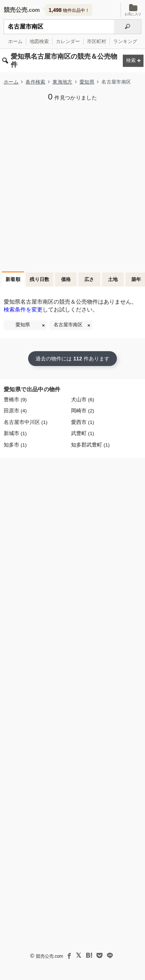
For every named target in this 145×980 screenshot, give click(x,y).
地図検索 (39, 41)
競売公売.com (50, 956)
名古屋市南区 (68, 325)
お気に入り (133, 10)
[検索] (128, 27)
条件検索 (35, 82)
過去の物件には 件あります (72, 359)
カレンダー (68, 41)
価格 (66, 279)
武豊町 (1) (82, 433)
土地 (113, 279)
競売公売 (16, 10)
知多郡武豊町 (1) (90, 445)
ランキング (125, 41)
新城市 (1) (15, 433)
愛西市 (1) (82, 422)
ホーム (15, 41)
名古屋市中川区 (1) (26, 422)
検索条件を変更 (23, 309)
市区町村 (97, 41)
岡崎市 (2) (82, 411)
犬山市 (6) (82, 400)
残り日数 (40, 279)
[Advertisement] (72, 186)
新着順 (13, 279)
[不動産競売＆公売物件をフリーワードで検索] (59, 27)
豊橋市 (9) (15, 400)
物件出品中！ (69, 10)
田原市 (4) (15, 411)
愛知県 (87, 82)
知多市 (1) (15, 445)
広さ (89, 279)
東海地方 (62, 82)
